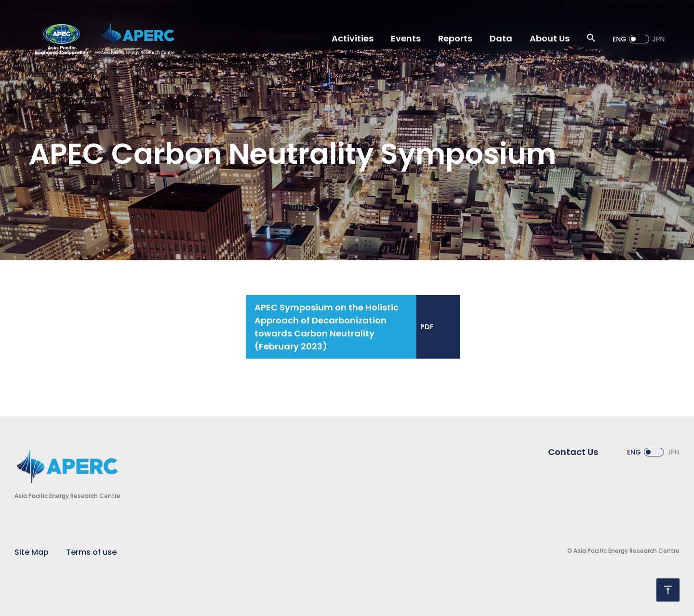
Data (501, 38)
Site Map (32, 552)
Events (406, 38)
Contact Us (573, 452)
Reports (455, 38)
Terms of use (91, 552)
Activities (353, 38)
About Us (550, 38)
